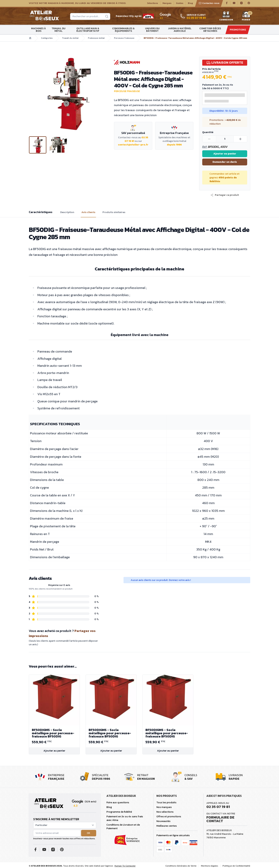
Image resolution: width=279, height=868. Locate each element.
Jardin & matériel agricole (180, 30)
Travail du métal (59, 30)
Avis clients (88, 212)
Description (67, 212)
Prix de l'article (211, 69)
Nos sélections (165, 812)
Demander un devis (225, 162)
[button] (225, 195)
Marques (167, 4)
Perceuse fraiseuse (124, 39)
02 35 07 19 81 (218, 807)
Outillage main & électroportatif (88, 30)
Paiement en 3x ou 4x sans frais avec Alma (125, 818)
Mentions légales (210, 866)
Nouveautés (163, 821)
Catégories (47, 39)
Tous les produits (166, 802)
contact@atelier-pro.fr (133, 145)
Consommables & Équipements (123, 30)
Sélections (153, 4)
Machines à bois (38, 30)
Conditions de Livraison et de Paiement (123, 827)
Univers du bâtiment (152, 30)
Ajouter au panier (225, 154)
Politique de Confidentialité (236, 866)
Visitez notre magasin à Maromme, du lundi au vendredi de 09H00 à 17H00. (77, 4)
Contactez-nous (209, 4)
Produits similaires (114, 212)
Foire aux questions (118, 802)
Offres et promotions (169, 816)
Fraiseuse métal (96, 39)
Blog (190, 4)
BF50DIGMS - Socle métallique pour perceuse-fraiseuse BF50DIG (54, 733)
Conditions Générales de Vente (181, 866)
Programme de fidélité (119, 812)
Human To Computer (125, 866)
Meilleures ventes (167, 826)
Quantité (208, 132)
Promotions (238, 30)
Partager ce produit (225, 195)
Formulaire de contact (220, 819)
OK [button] (89, 833)
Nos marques (164, 807)
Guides (180, 4)
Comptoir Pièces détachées (210, 30)
